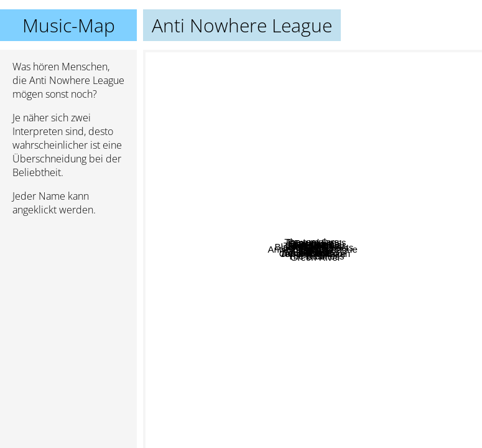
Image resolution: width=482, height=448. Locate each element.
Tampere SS (300, 132)
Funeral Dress (386, 167)
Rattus (316, 356)
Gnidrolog (216, 142)
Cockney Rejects (333, 195)
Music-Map (69, 25)
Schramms (281, 207)
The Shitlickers (399, 238)
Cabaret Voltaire (308, 417)
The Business (324, 333)
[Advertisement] (68, 292)
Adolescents (223, 245)
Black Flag (170, 262)
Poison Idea (266, 254)
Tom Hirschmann (336, 407)
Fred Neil (315, 176)
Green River (316, 381)
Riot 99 (315, 269)
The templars (262, 148)
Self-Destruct (421, 181)
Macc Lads (263, 193)
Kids (403, 384)
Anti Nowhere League (313, 249)
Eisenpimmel (406, 136)
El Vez (364, 181)
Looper (382, 284)
